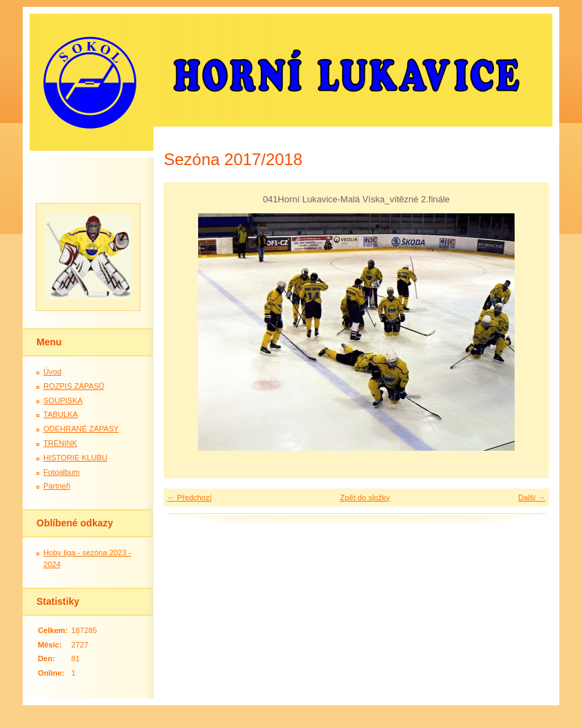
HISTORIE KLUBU (75, 458)
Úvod (52, 372)
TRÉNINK (60, 443)
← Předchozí (190, 497)
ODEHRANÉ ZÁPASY (81, 429)
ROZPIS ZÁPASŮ (74, 386)
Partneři (57, 486)
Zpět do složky (365, 497)
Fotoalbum (62, 472)
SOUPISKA (63, 400)
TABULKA (61, 414)
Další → (532, 497)
